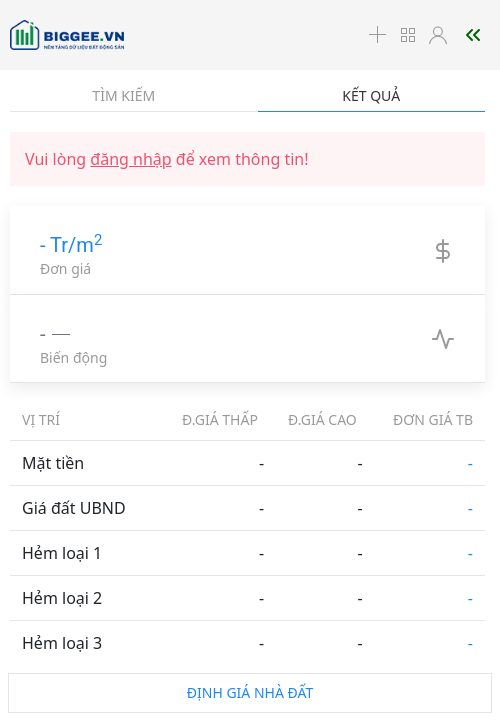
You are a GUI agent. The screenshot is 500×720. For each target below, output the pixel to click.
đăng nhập (130, 159)
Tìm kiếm (123, 95)
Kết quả (371, 95)
